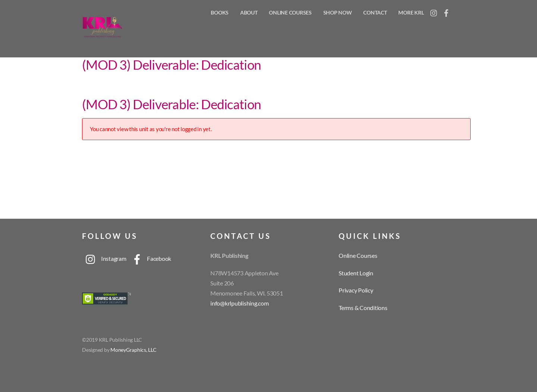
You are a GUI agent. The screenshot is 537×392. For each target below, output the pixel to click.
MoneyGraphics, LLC (134, 350)
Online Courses (290, 12)
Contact (375, 12)
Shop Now (338, 12)
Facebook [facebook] (150, 258)
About (249, 12)
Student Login (356, 273)
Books (220, 12)
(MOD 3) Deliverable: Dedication (171, 64)
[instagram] (434, 11)
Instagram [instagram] (104, 258)
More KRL (411, 12)
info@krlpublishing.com (240, 303)
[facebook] (446, 11)
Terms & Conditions (363, 308)
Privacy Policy (356, 290)
